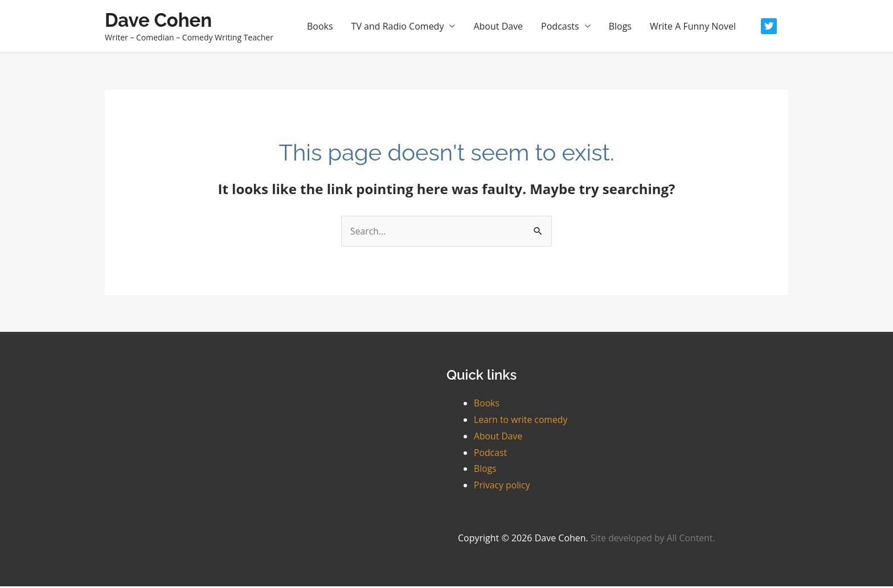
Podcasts (560, 27)
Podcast (491, 454)
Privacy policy (502, 487)
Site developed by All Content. (654, 540)
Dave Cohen (162, 21)
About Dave (498, 27)
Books (320, 27)
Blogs (620, 27)
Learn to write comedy (521, 421)
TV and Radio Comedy (398, 27)
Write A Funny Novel (693, 27)
